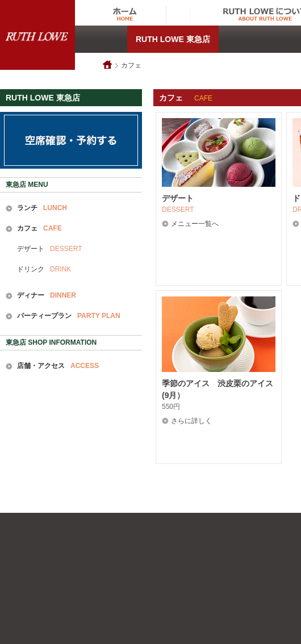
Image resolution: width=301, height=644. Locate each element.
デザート (49, 249)
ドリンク (44, 269)
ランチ (42, 208)
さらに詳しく (191, 421)
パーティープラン (69, 316)
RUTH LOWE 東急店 (173, 39)
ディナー (47, 295)
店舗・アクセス (58, 366)
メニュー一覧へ (195, 224)
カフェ (131, 65)
